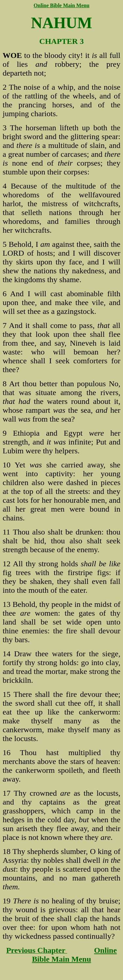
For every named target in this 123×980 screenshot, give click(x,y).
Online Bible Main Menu (74, 955)
